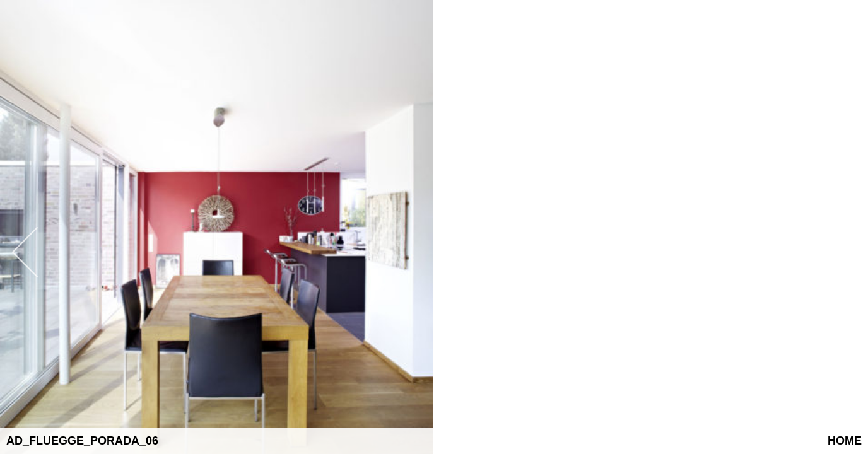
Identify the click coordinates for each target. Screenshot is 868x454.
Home (845, 441)
